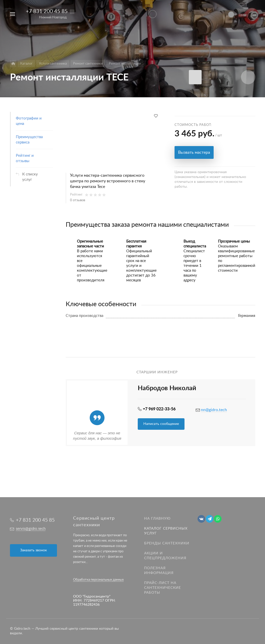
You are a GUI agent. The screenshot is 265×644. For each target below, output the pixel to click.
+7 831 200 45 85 (47, 11)
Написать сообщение (161, 424)
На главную (157, 519)
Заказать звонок (33, 550)
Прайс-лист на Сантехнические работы (163, 588)
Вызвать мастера (194, 152)
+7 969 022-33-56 (159, 409)
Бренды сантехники (167, 543)
